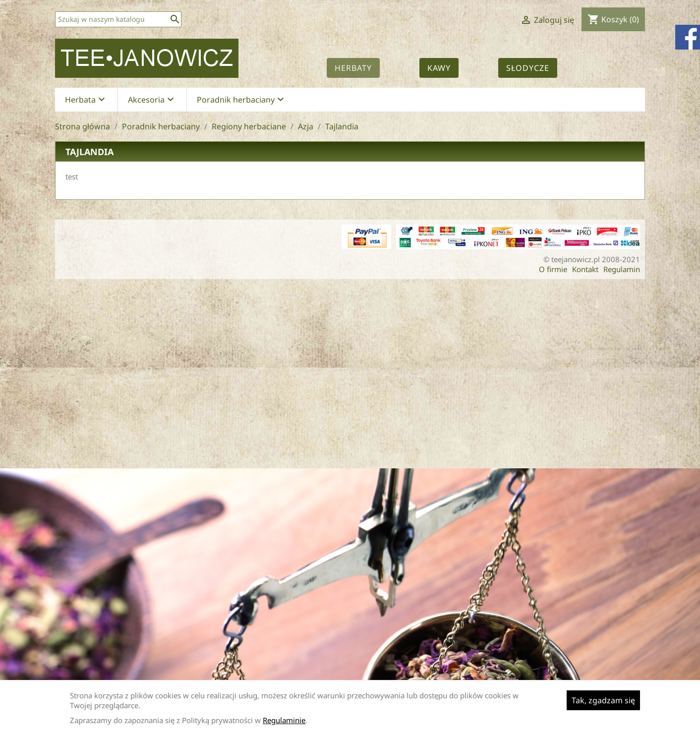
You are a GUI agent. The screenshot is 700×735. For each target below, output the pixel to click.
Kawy (439, 68)
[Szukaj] (118, 19)
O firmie (553, 269)
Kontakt (585, 269)
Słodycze (528, 68)
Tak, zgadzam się (603, 700)
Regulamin (622, 269)
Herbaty (353, 68)
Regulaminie (284, 720)
